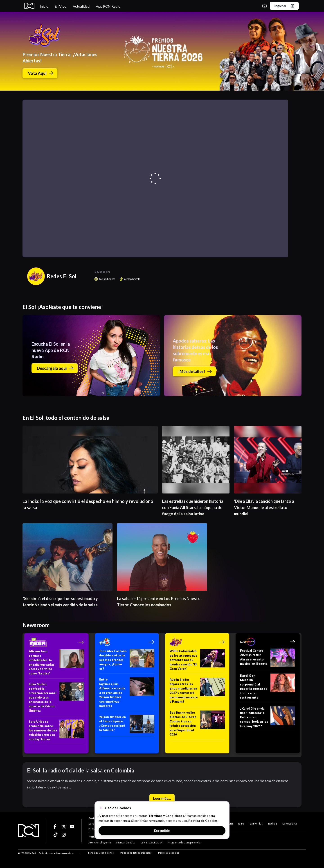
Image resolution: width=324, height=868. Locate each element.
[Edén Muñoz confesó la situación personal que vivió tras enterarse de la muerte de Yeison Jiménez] (56, 699)
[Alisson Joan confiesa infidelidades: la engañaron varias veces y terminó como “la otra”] (56, 664)
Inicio (44, 6)
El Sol (241, 823)
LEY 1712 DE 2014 (152, 842)
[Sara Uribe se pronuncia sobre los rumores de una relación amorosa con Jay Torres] (56, 732)
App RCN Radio (108, 6)
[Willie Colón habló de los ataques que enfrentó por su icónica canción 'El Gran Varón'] (197, 661)
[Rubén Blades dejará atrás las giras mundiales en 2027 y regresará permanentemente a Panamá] (197, 692)
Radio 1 (273, 823)
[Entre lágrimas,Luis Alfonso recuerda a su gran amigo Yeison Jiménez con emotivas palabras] (127, 694)
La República (290, 823)
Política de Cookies (203, 821)
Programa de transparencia (184, 842)
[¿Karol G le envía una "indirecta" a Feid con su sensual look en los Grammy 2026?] (268, 719)
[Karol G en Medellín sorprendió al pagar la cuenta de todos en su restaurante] (268, 688)
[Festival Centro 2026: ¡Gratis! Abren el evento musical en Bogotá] (268, 659)
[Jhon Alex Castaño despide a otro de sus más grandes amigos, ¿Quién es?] (127, 661)
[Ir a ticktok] (56, 827)
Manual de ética (126, 842)
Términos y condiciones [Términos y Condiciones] (101, 853)
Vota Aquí (41, 73)
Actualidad (81, 6)
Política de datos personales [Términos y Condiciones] (136, 853)
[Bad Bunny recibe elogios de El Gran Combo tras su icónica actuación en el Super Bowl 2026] (197, 725)
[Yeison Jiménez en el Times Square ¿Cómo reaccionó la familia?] (127, 725)
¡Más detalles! (195, 371)
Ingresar (284, 6)
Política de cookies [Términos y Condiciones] (169, 853)
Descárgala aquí (55, 368)
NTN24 (93, 828)
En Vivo (61, 6)
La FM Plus (256, 823)
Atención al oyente (100, 842)
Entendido (162, 830)
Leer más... (162, 798)
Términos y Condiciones (166, 816)
